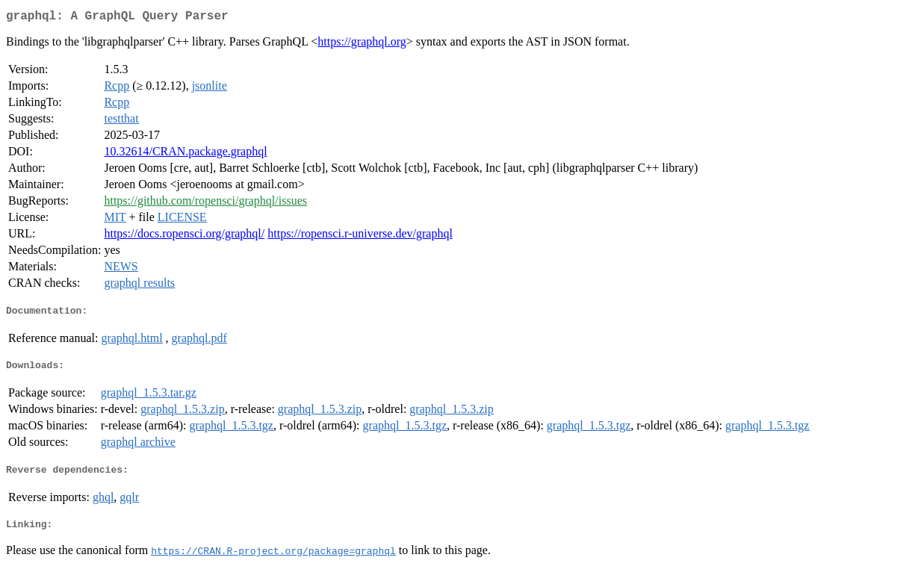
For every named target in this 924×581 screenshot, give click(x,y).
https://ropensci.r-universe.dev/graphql (360, 236)
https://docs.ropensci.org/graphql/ (184, 236)
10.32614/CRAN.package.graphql (185, 154)
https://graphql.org (362, 44)
